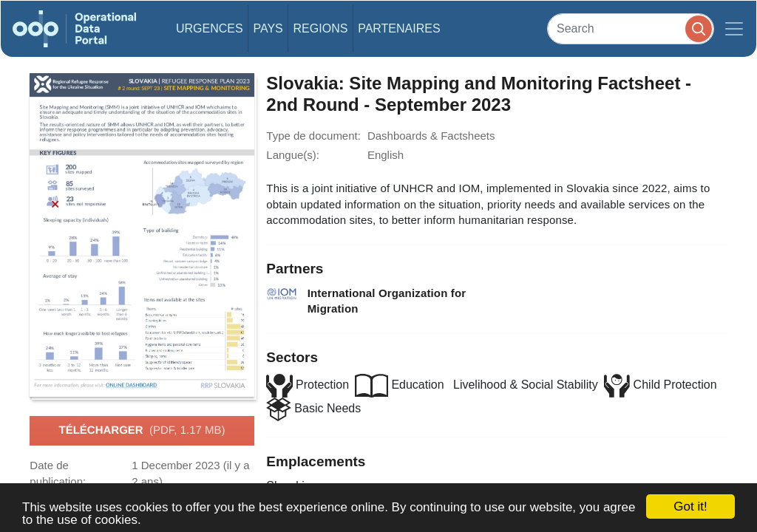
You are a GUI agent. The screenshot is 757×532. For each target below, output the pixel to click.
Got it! (690, 507)
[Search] (631, 28)
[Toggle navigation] (734, 29)
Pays (268, 28)
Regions (321, 28)
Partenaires (399, 28)
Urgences (210, 28)
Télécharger (142, 431)
